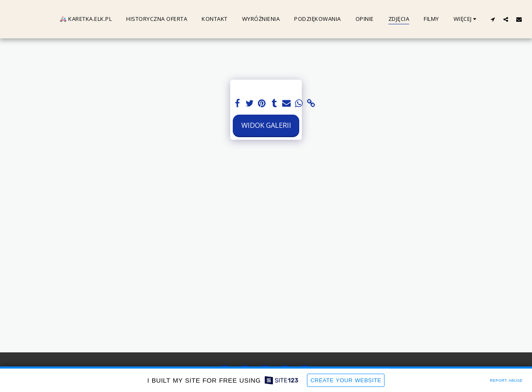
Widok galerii (266, 125)
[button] (493, 19)
